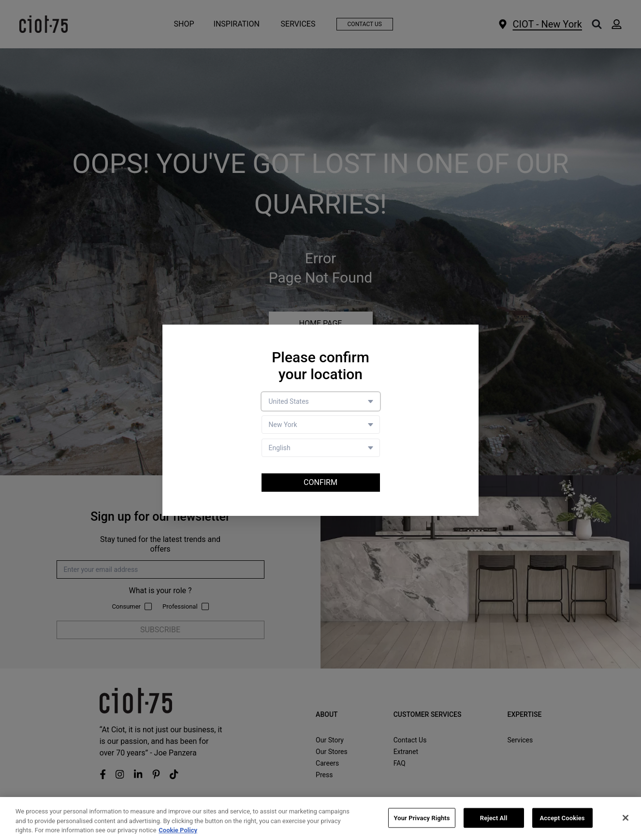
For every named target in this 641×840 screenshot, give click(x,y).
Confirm (320, 482)
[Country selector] (321, 401)
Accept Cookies (562, 818)
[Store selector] (321, 425)
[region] (320, 819)
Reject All (494, 818)
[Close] (626, 818)
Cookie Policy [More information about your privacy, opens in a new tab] (178, 830)
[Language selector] (321, 448)
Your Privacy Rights (422, 818)
